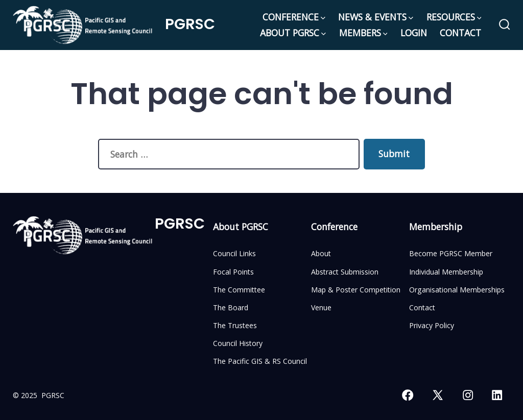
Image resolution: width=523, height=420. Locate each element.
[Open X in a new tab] (438, 395)
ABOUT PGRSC (293, 33)
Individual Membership (446, 272)
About (321, 253)
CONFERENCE (294, 17)
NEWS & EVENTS (376, 17)
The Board (231, 307)
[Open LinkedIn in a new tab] (497, 395)
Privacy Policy (432, 325)
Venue (321, 307)
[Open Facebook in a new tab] (408, 395)
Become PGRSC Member (451, 253)
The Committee (239, 290)
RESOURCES (454, 17)
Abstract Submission (345, 272)
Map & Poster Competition (356, 290)
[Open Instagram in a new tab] (468, 395)
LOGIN (414, 33)
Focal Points (233, 272)
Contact (422, 307)
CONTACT (460, 33)
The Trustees (235, 325)
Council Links (234, 253)
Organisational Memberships (457, 290)
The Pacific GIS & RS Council (260, 361)
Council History (238, 343)
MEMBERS (363, 33)
